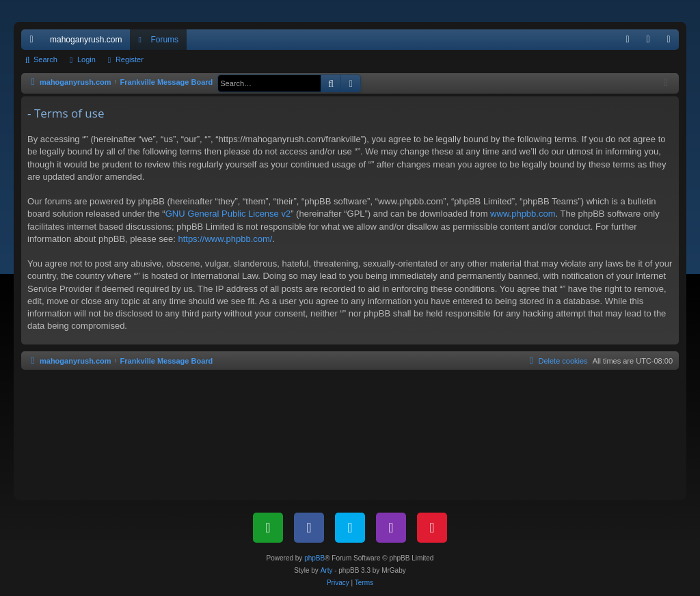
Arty (327, 570)
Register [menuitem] (672, 42)
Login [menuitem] (651, 42)
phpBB (314, 558)
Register (130, 59)
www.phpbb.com (523, 214)
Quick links (34, 42)
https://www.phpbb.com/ (225, 239)
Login (86, 59)
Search (45, 59)
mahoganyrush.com (86, 40)
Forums (164, 40)
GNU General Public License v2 (228, 214)
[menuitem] (628, 40)
